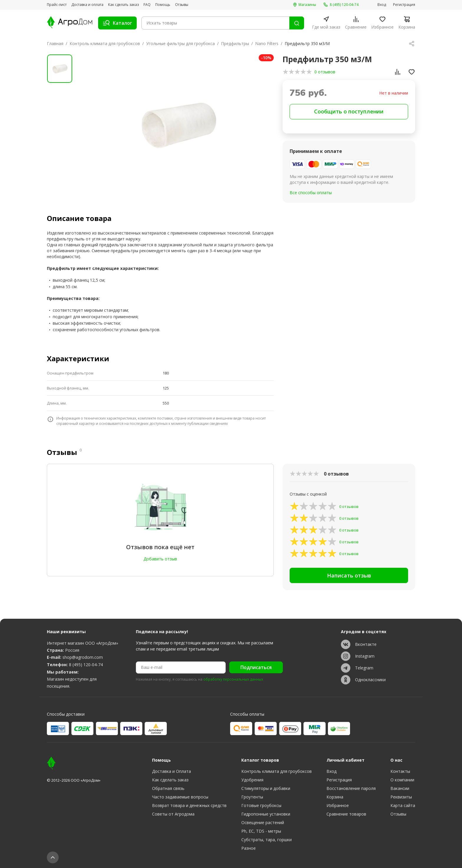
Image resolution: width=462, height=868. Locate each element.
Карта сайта (403, 805)
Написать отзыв (349, 575)
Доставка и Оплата (171, 771)
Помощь (163, 5)
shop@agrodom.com (83, 657)
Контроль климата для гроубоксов (105, 43)
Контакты (400, 771)
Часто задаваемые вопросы (180, 797)
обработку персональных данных (233, 679)
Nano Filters (267, 43)
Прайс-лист (57, 5)
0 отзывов (325, 72)
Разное (249, 848)
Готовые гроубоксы (261, 805)
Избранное (338, 805)
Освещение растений (263, 822)
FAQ (147, 5)
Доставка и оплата (87, 5)
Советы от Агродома (173, 814)
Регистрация (404, 5)
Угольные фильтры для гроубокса (180, 43)
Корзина (335, 797)
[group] (177, 124)
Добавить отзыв (160, 559)
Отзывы (182, 5)
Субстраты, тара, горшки (267, 840)
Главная (55, 43)
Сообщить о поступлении (349, 111)
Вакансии (400, 788)
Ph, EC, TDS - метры (261, 831)
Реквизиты (401, 797)
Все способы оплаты (311, 193)
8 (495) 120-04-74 (86, 665)
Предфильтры (235, 43)
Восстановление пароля (351, 788)
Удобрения (252, 780)
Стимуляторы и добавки (266, 788)
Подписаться (256, 667)
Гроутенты (252, 797)
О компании (402, 780)
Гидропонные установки (266, 814)
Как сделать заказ (123, 5)
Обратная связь (168, 788)
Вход (382, 5)
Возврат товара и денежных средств (189, 805)
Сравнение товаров (346, 814)
